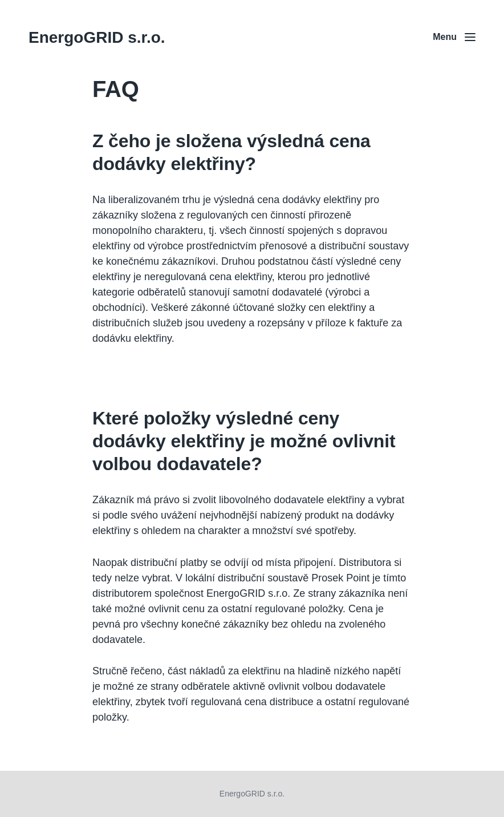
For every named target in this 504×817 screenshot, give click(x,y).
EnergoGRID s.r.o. (97, 37)
